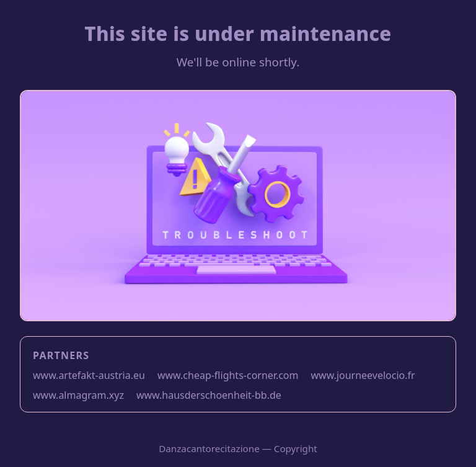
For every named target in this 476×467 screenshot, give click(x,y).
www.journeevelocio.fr (363, 375)
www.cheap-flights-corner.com (228, 375)
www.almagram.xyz (78, 395)
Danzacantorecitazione (209, 448)
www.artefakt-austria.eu (89, 375)
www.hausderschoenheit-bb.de (209, 395)
